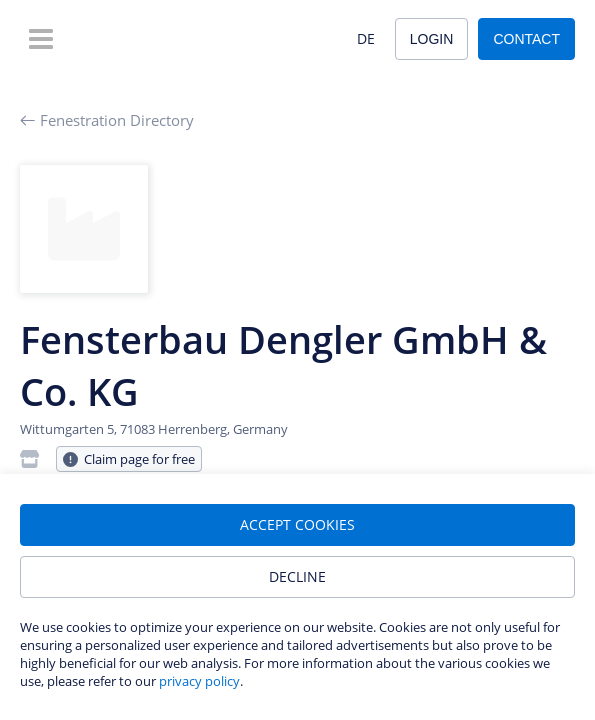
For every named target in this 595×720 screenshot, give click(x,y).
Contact (526, 39)
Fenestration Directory (107, 120)
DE (366, 38)
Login (432, 39)
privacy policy (199, 681)
